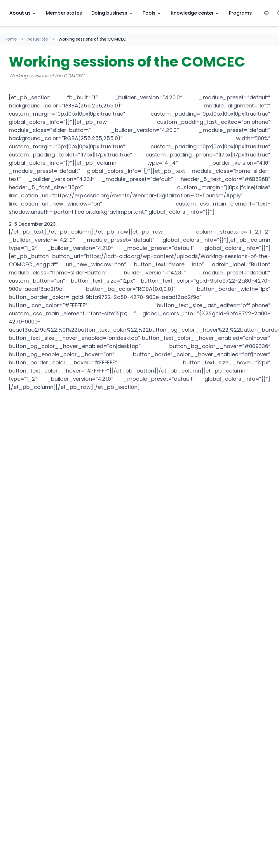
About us (23, 13)
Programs (240, 13)
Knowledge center (195, 13)
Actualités (38, 39)
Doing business (112, 13)
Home (11, 39)
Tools (152, 13)
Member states (64, 13)
